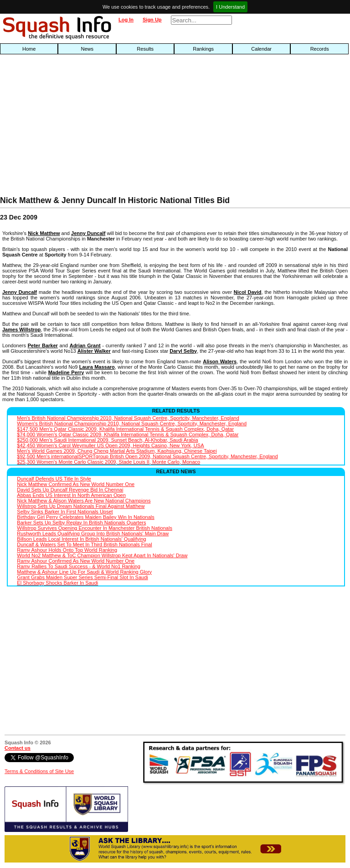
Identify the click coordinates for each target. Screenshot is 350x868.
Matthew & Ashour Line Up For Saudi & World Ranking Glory (84, 572)
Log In (126, 20)
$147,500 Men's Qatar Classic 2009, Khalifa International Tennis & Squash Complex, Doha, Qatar (125, 429)
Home (29, 49)
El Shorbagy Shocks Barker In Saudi (57, 583)
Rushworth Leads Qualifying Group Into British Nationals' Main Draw (93, 533)
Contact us (18, 748)
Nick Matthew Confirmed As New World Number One (76, 484)
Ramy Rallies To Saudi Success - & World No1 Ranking (78, 566)
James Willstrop (21, 329)
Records (320, 49)
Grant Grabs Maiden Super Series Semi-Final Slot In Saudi (82, 577)
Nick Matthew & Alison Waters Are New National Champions (84, 501)
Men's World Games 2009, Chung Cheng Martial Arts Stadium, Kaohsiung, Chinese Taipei (117, 451)
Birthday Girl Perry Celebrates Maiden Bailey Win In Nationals (85, 517)
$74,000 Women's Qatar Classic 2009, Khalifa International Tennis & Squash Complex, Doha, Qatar (128, 434)
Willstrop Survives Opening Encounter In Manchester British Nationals (95, 528)
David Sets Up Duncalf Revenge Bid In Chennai (70, 490)
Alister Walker (94, 351)
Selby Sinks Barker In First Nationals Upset (65, 512)
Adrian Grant (85, 345)
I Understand (230, 7)
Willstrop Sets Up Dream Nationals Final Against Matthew (81, 506)
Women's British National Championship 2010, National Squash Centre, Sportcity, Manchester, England (132, 424)
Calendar (261, 49)
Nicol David (248, 292)
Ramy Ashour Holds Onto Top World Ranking (67, 550)
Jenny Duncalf (88, 233)
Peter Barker (43, 345)
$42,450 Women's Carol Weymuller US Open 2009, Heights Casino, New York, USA (110, 445)
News (87, 49)
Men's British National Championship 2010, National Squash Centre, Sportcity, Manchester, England (128, 418)
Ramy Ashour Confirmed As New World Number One (76, 561)
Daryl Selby (183, 351)
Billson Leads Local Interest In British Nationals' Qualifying (81, 539)
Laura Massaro (97, 367)
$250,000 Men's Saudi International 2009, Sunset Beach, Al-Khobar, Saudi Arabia (107, 440)
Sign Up (152, 20)
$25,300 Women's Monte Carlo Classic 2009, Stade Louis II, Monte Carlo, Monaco (108, 462)
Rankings (203, 49)
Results (145, 49)
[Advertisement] (112, 127)
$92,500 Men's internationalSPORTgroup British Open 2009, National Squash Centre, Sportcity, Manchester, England (147, 456)
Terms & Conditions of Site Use (39, 771)
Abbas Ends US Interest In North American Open (71, 495)
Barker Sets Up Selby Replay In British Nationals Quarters (81, 523)
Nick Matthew (44, 233)
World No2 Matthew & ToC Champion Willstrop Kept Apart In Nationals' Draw (102, 555)
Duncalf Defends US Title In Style (54, 479)
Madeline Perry (66, 372)
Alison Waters (220, 361)
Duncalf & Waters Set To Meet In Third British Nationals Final (84, 544)
